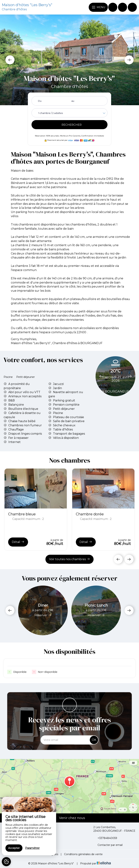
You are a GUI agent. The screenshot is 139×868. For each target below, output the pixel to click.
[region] (29, 826)
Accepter (14, 848)
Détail (18, 542)
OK (94, 740)
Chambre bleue (22, 514)
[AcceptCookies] (6, 862)
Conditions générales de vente (83, 854)
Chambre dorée (90, 514)
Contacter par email (108, 845)
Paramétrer (32, 848)
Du (40, 101)
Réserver (43, 615)
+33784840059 (105, 838)
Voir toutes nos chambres (69, 559)
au (73, 101)
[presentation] (10, 60)
